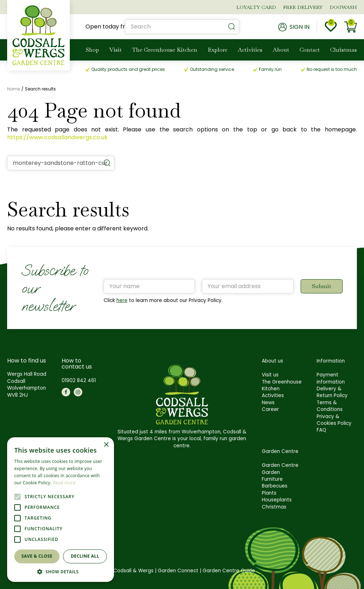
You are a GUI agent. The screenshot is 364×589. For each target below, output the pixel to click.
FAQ (321, 430)
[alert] (61, 510)
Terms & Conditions (330, 406)
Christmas (274, 507)
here (122, 300)
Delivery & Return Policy (332, 392)
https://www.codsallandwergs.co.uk (57, 137)
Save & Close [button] (37, 556)
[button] (61, 571)
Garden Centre (280, 465)
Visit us (270, 375)
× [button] (106, 445)
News (268, 403)
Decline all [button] (85, 556)
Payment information (331, 378)
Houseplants (277, 500)
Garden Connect (178, 571)
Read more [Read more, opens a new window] (64, 483)
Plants (269, 493)
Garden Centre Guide (229, 571)
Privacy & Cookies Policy (334, 420)
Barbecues (275, 486)
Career (270, 409)
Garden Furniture (272, 476)
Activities (273, 395)
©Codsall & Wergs (131, 571)
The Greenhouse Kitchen (282, 385)
